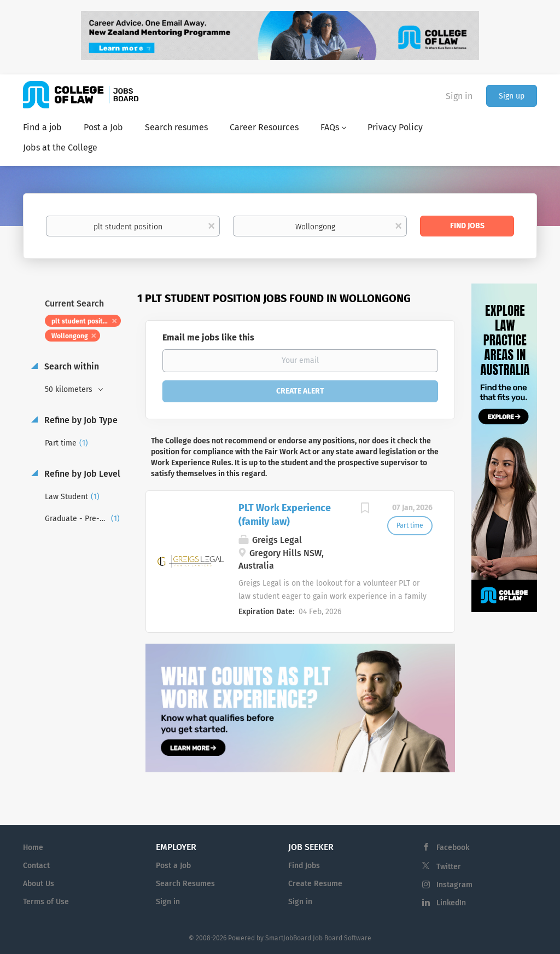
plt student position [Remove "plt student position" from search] (82, 321)
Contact (36, 866)
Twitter (449, 867)
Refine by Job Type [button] (80, 420)
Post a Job (173, 866)
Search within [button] (71, 366)
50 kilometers (70, 389)
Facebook (453, 848)
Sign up (512, 96)
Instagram (454, 885)
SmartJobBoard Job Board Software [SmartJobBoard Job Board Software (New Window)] (318, 938)
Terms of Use (46, 902)
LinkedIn (451, 903)
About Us (39, 884)
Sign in (459, 96)
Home (33, 848)
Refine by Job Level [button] (81, 474)
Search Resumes (185, 884)
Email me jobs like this (208, 337)
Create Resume (315, 884)
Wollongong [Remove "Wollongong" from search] (70, 336)
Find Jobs (467, 226)
